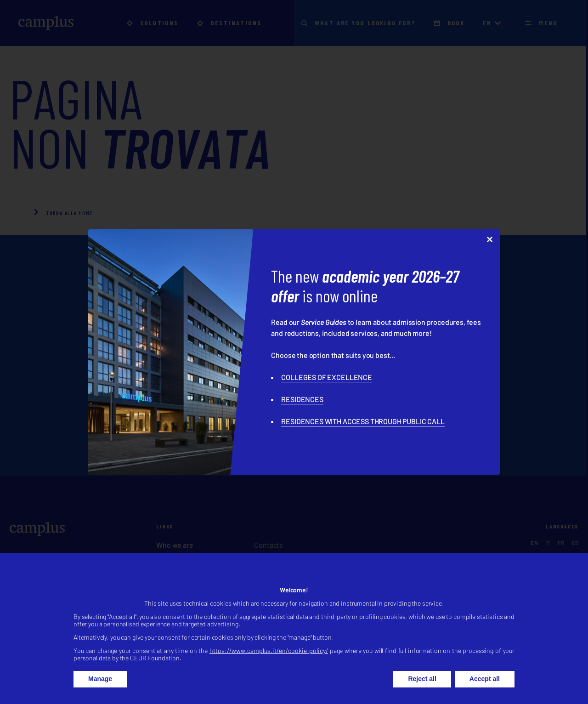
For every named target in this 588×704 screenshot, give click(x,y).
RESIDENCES (302, 399)
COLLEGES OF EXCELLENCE (326, 377)
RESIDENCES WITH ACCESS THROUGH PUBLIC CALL (363, 421)
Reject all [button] (422, 690)
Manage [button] (100, 690)
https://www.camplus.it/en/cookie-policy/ (269, 662)
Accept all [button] (485, 690)
